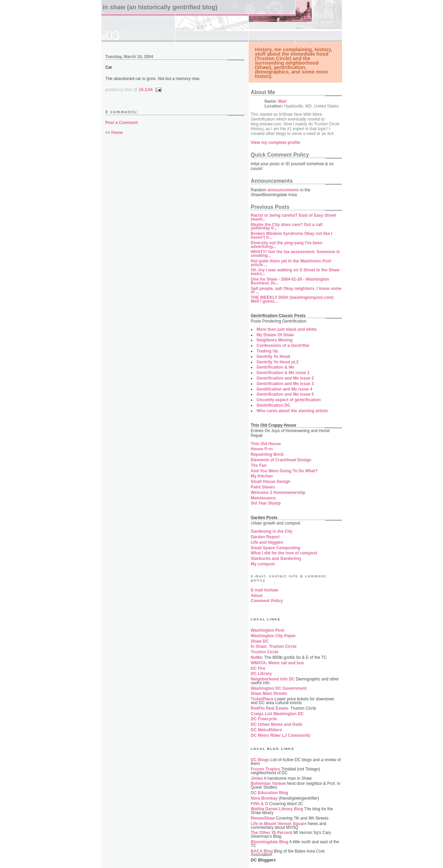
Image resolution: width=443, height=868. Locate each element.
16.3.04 (146, 90)
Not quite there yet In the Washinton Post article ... (291, 263)
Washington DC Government (279, 688)
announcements (283, 190)
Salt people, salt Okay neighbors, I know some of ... (296, 290)
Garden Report (265, 537)
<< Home (114, 133)
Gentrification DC (274, 405)
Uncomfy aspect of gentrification (289, 400)
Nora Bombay (264, 798)
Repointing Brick (267, 454)
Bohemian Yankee (269, 784)
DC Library (261, 674)
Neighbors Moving (275, 340)
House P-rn (262, 449)
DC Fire (258, 668)
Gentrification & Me (276, 367)
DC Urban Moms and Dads (277, 724)
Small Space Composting (276, 548)
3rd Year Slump (266, 503)
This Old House (266, 444)
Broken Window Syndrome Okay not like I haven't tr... (292, 235)
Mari (283, 101)
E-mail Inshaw (265, 590)
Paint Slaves (263, 487)
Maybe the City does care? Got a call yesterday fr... (287, 227)
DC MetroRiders (267, 730)
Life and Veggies (267, 542)
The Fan (259, 465)
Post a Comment (122, 123)
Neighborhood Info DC (273, 679)
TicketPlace (262, 699)
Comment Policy (267, 601)
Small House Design (271, 482)
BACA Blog (262, 851)
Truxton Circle (265, 652)
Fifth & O (260, 804)
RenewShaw (263, 818)
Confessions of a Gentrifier (283, 346)
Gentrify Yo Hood (274, 357)
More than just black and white (287, 329)
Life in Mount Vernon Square (279, 824)
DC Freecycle (264, 719)
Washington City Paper (273, 636)
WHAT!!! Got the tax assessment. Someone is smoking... (295, 254)
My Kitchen (262, 476)
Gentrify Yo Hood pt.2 (278, 362)
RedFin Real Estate (270, 708)
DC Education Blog (270, 793)
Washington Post (268, 630)
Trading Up (268, 351)
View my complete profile (276, 143)
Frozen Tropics (265, 769)
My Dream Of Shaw (275, 335)
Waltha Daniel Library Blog (277, 809)
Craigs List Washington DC (277, 714)
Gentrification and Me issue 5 (285, 394)
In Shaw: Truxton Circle (274, 646)
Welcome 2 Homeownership (278, 493)
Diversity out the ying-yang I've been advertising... (287, 245)
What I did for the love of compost (284, 553)
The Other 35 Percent (272, 833)
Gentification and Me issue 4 (285, 389)
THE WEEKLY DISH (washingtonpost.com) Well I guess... (292, 299)
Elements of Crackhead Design (281, 460)
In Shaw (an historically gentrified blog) (160, 7)
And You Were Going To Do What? (284, 471)
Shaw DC (260, 641)
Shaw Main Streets (269, 694)
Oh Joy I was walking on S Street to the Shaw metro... (295, 272)
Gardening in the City (272, 531)
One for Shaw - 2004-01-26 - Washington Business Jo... (290, 281)
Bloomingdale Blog (270, 842)
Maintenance (263, 498)
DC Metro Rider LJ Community (281, 735)
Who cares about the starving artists (292, 411)
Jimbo (257, 778)
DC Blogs (260, 760)
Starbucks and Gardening (276, 559)
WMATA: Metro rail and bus (278, 663)
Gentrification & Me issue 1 (283, 373)
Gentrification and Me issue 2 (285, 378)
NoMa (257, 657)
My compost (263, 564)
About (257, 596)
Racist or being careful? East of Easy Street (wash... (294, 217)
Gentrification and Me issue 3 (285, 384)
